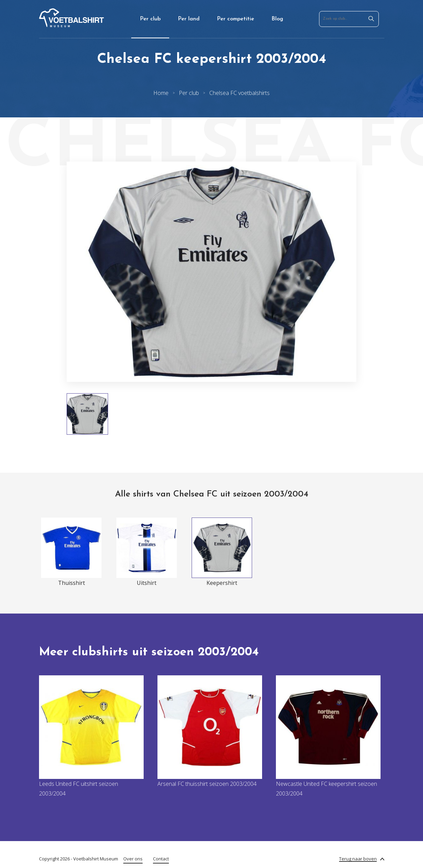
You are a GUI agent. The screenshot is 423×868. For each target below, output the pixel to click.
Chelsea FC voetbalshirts (239, 93)
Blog (277, 19)
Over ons (133, 859)
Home (161, 93)
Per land (189, 19)
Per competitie (235, 19)
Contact (161, 859)
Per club (150, 19)
